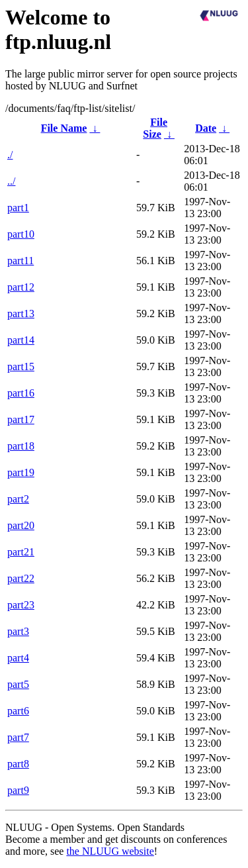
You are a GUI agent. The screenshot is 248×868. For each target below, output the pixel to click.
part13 (21, 313)
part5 (18, 684)
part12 (21, 287)
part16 (21, 393)
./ (10, 155)
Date (206, 128)
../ (11, 181)
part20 (21, 525)
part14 (21, 340)
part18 (21, 446)
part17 (21, 419)
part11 (21, 261)
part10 (21, 234)
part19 (21, 472)
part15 (21, 366)
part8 (18, 764)
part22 (21, 578)
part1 (18, 208)
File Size (155, 128)
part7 (18, 737)
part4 (18, 658)
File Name (64, 128)
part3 (18, 631)
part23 (21, 605)
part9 (18, 790)
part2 (18, 499)
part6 (18, 711)
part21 (21, 552)
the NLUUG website (110, 851)
